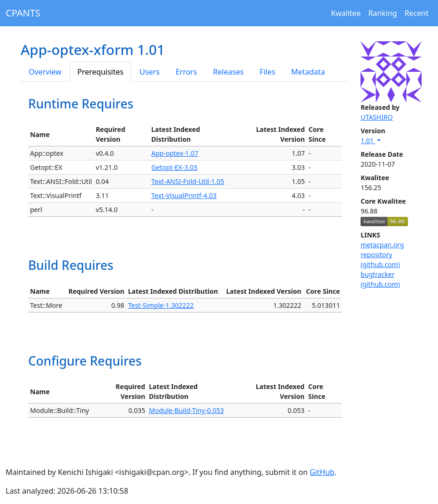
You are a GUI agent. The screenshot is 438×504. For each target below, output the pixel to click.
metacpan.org (382, 245)
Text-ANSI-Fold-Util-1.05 (188, 181)
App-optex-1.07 (175, 153)
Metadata (308, 72)
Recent (417, 13)
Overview (45, 72)
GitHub (322, 472)
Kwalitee (346, 13)
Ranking (382, 13)
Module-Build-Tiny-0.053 (186, 410)
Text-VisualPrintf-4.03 (184, 195)
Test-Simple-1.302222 (161, 305)
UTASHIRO (377, 117)
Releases (228, 72)
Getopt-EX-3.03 (174, 167)
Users (150, 72)
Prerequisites (100, 72)
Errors (186, 72)
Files (267, 72)
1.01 (368, 141)
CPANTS (23, 13)
